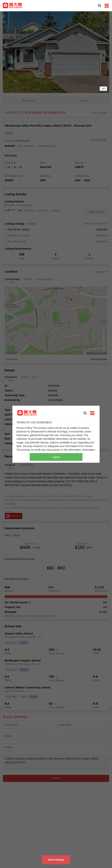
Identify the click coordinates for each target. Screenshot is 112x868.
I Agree (56, 457)
